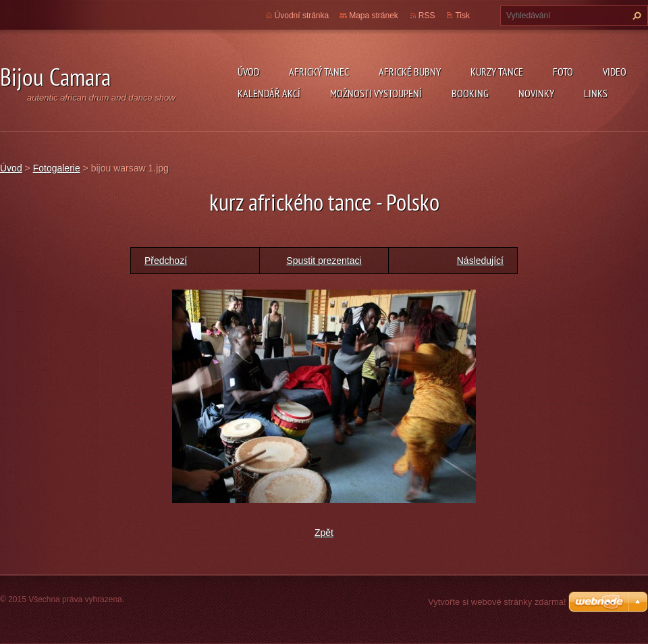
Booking (470, 93)
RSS (427, 16)
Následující (480, 261)
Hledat (635, 16)
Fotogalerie (57, 168)
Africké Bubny (410, 72)
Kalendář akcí (269, 93)
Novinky (536, 93)
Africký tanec (319, 72)
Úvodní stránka (302, 16)
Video (615, 72)
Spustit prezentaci (324, 261)
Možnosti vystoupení (376, 93)
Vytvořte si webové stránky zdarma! (497, 602)
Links (596, 93)
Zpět (324, 533)
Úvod (248, 72)
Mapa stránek (374, 16)
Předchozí (166, 261)
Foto (563, 72)
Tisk (462, 16)
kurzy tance (497, 72)
